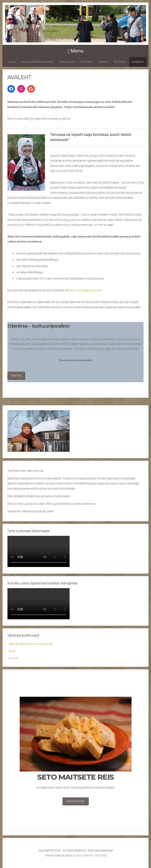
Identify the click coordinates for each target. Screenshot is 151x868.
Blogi (12, 62)
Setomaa (120, 62)
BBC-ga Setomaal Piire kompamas (31, 644)
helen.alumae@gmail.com (85, 290)
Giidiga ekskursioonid (38, 62)
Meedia (103, 62)
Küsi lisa (16, 376)
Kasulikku (67, 62)
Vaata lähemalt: (76, 801)
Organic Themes (83, 855)
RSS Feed (101, 855)
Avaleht (138, 62)
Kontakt (86, 62)
